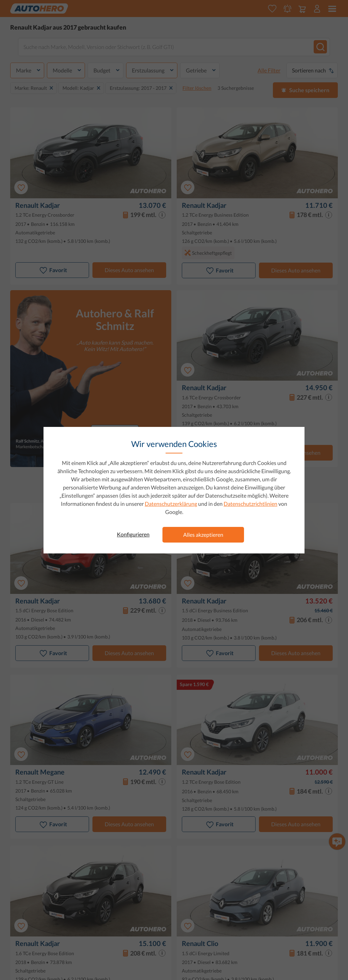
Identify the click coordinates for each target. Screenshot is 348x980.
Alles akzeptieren (203, 535)
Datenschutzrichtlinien (250, 504)
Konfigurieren (133, 534)
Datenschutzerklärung (171, 504)
